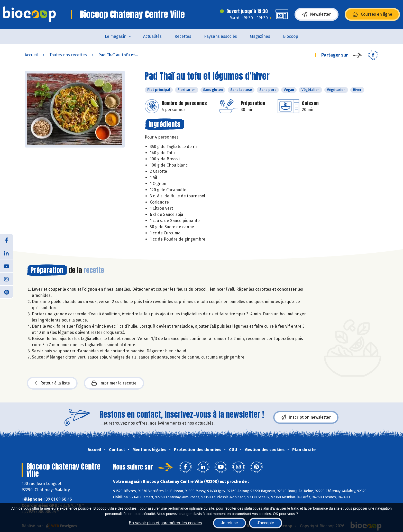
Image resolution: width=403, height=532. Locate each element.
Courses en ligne (372, 14)
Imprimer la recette (114, 383)
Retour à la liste (52, 383)
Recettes (183, 36)
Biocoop (291, 36)
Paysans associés (221, 36)
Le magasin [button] (116, 36)
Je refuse (230, 523)
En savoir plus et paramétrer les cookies (165, 523)
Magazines (260, 36)
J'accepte (266, 523)
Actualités (152, 36)
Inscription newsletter (306, 417)
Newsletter (317, 14)
